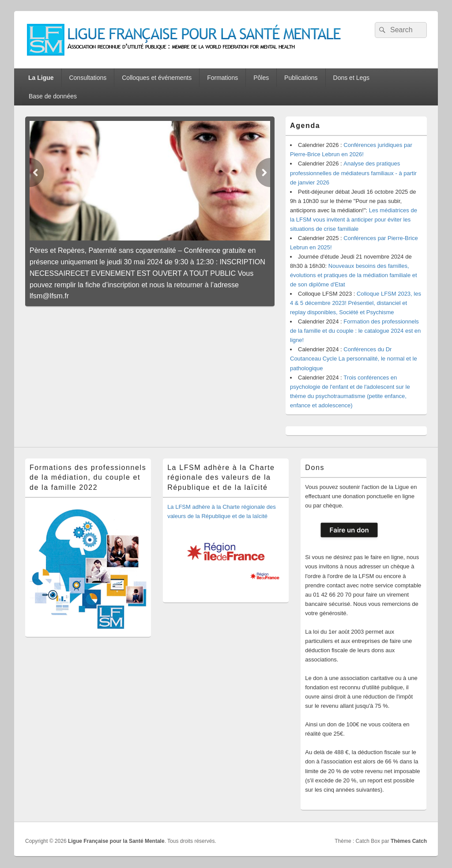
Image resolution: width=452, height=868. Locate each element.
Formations (222, 78)
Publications (301, 78)
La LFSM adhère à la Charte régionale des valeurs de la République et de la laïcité (221, 477)
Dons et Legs (352, 78)
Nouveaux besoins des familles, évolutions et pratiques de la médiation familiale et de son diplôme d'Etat (354, 275)
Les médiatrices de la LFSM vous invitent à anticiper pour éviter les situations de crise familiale (354, 220)
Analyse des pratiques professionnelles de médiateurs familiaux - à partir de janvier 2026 (353, 173)
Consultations (88, 78)
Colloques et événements (157, 78)
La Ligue (41, 78)
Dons (315, 468)
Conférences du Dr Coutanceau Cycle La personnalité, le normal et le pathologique (354, 359)
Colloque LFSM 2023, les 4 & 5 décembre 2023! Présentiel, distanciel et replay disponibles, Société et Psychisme (356, 303)
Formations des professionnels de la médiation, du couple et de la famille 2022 (88, 477)
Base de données (53, 96)
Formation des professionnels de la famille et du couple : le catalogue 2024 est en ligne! (355, 331)
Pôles (261, 78)
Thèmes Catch (409, 841)
